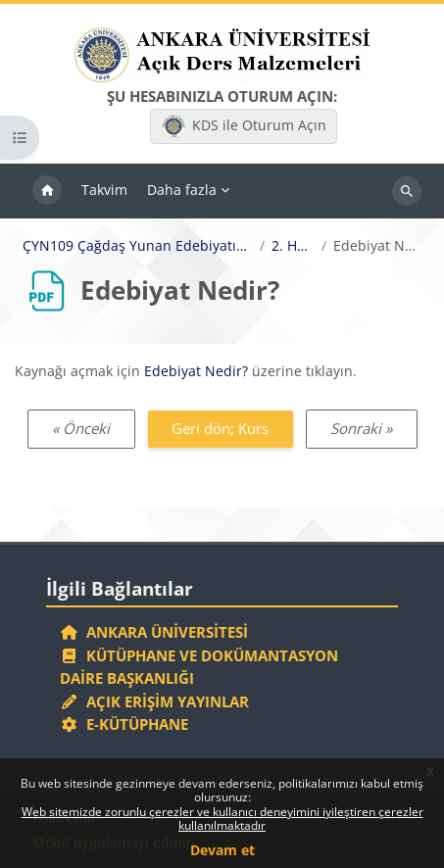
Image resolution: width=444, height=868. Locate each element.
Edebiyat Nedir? (196, 371)
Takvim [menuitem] (104, 190)
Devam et (222, 850)
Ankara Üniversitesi (154, 632)
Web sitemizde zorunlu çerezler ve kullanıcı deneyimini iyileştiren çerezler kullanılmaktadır (222, 819)
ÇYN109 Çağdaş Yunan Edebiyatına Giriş (138, 246)
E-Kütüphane (124, 724)
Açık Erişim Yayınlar (156, 701)
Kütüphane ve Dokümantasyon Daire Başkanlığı (199, 667)
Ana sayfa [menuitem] (47, 191)
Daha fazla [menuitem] (182, 190)
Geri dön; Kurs (220, 428)
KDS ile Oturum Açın (244, 126)
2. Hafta (293, 246)
